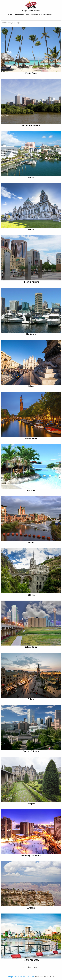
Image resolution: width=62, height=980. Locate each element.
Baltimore (31, 334)
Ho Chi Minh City (31, 960)
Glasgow (31, 804)
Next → (36, 967)
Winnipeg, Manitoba (31, 856)
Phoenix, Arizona (31, 282)
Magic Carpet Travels (17, 977)
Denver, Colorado (31, 751)
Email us (30, 977)
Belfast (31, 230)
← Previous (27, 967)
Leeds (31, 543)
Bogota (31, 595)
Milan (31, 386)
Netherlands (31, 438)
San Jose (31, 491)
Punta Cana (31, 73)
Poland (31, 699)
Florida (31, 178)
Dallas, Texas (31, 647)
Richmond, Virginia (31, 125)
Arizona (31, 908)
